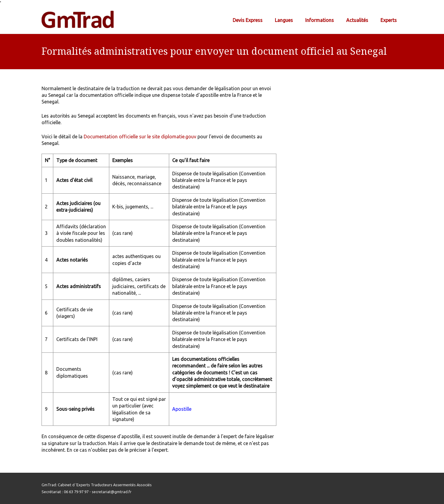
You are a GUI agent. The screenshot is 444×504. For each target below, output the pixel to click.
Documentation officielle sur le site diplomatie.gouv (140, 137)
